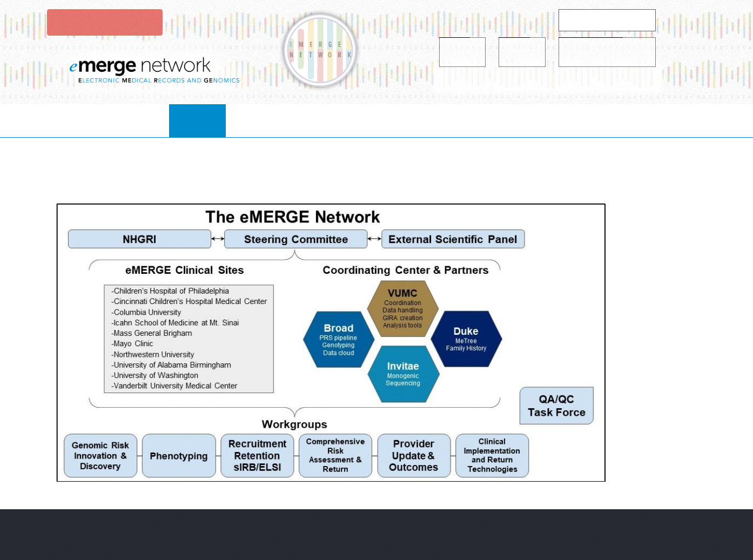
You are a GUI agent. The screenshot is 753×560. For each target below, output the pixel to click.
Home (155, 120)
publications (512, 120)
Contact (590, 120)
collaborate (281, 120)
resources (431, 120)
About (209, 120)
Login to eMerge (104, 22)
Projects (358, 120)
